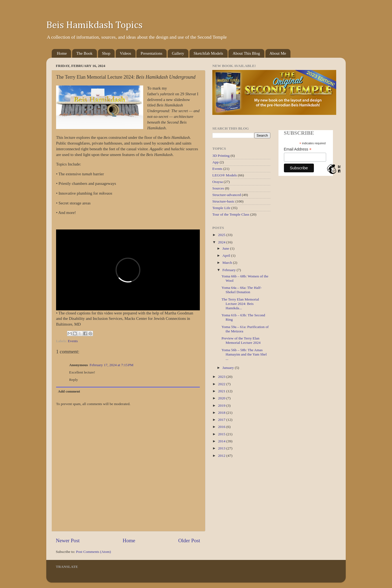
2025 (222, 235)
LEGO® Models (225, 175)
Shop (106, 53)
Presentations (151, 53)
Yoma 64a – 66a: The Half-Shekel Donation (242, 290)
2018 (222, 413)
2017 (222, 420)
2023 (222, 377)
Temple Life (221, 208)
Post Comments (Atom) (93, 552)
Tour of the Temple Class (231, 214)
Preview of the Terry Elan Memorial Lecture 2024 (241, 340)
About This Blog (246, 53)
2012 (222, 456)
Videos (125, 53)
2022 (222, 384)
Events (73, 341)
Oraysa (218, 182)
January (229, 368)
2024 (222, 242)
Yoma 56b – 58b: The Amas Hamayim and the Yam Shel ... (244, 354)
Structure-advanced (227, 195)
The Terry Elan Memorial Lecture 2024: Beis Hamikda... (240, 304)
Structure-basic (223, 201)
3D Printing (221, 156)
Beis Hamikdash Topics (94, 25)
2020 (222, 398)
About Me (278, 53)
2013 (222, 448)
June (226, 248)
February (229, 270)
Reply (73, 380)
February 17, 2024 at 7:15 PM (111, 365)
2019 (222, 405)
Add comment (69, 391)
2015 (222, 434)
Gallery (178, 53)
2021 (222, 391)
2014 (222, 441)
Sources (218, 188)
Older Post (189, 540)
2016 (222, 427)
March (228, 263)
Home (62, 53)
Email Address (298, 149)
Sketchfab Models (208, 53)
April (227, 255)
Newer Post (68, 540)
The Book (84, 53)
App (215, 162)
